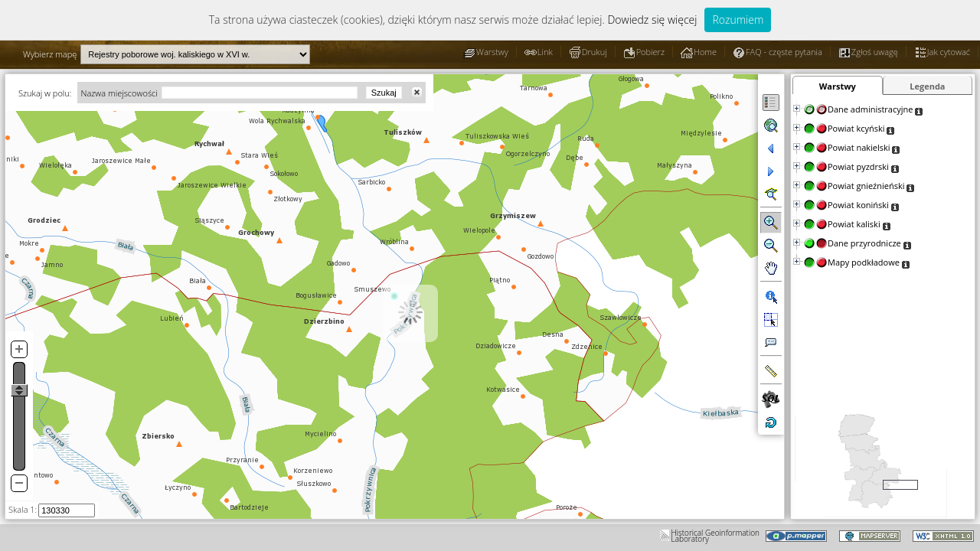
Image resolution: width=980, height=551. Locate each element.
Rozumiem (738, 20)
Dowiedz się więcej (652, 20)
